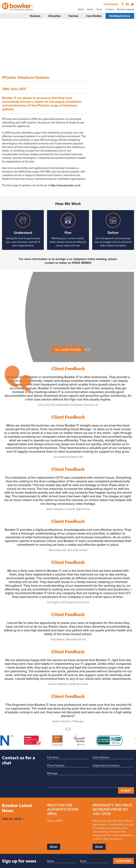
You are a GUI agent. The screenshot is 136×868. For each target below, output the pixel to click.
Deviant (129, 782)
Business (35, 16)
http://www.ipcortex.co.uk (66, 185)
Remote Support (125, 9)
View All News (12, 819)
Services (74, 16)
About (81, 9)
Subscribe (124, 861)
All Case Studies (68, 350)
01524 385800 (111, 4)
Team (99, 9)
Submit (126, 790)
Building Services (120, 16)
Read (54, 847)
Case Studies (94, 16)
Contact (110, 9)
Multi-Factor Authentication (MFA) (63, 809)
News (90, 9)
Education (55, 16)
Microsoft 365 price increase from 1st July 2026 (112, 809)
